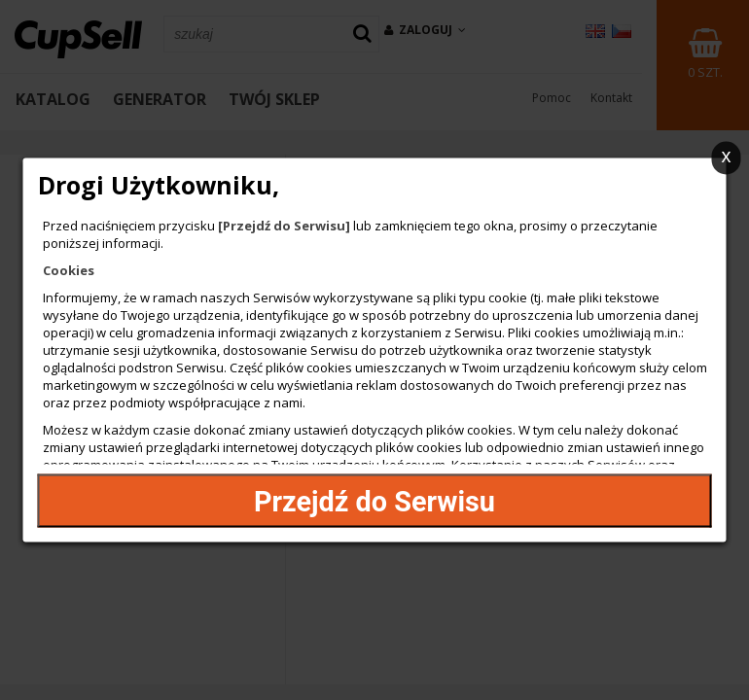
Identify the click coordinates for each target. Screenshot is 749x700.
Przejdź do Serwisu (374, 501)
